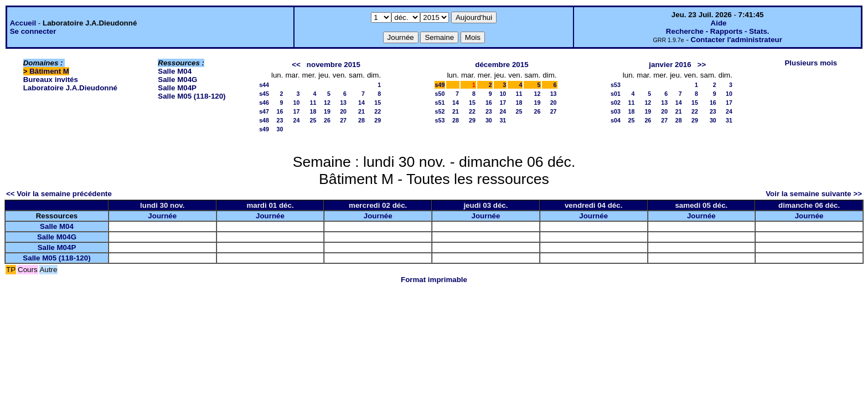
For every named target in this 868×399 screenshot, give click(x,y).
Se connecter (33, 31)
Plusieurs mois (811, 63)
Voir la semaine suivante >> (814, 194)
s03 (616, 111)
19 (327, 111)
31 (503, 120)
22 (378, 111)
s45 (264, 94)
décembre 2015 (502, 65)
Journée (162, 216)
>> (702, 65)
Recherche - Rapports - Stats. (718, 31)
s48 (264, 120)
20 (343, 111)
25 (313, 120)
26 (327, 120)
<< (296, 65)
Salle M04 (175, 71)
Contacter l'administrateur (737, 40)
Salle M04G (177, 80)
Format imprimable (434, 280)
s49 (264, 129)
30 (280, 129)
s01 (616, 94)
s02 (616, 103)
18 (313, 111)
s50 (440, 94)
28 (361, 120)
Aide (719, 23)
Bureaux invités (51, 80)
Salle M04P (177, 88)
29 (378, 120)
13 (343, 103)
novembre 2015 (334, 65)
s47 (264, 111)
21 (361, 111)
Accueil (23, 23)
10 (297, 103)
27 (343, 120)
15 (378, 103)
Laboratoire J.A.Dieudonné (70, 88)
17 (297, 111)
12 (327, 103)
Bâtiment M (49, 71)
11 (313, 103)
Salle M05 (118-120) (192, 96)
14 (361, 103)
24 (297, 120)
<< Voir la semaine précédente (59, 194)
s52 (440, 111)
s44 (264, 85)
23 (280, 120)
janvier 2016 (670, 65)
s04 (616, 120)
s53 (440, 120)
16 (280, 111)
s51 (440, 103)
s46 (264, 103)
